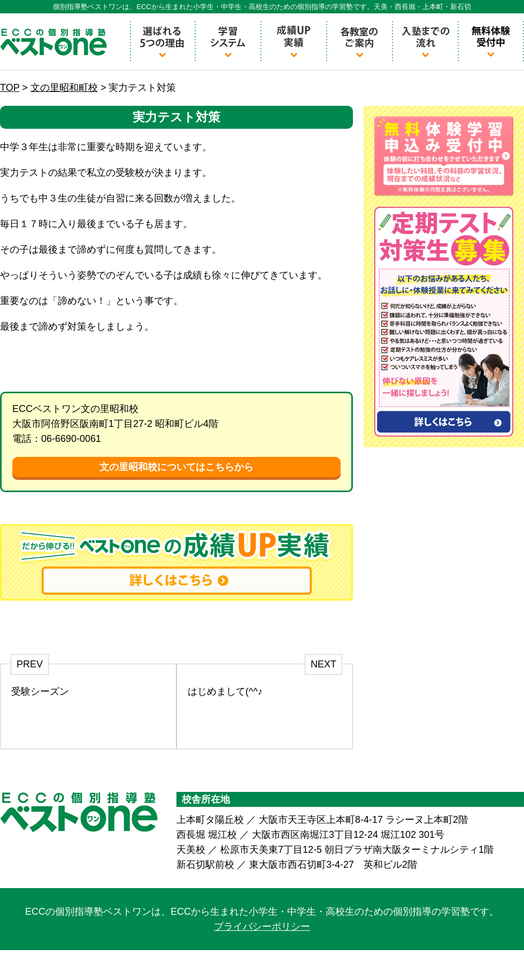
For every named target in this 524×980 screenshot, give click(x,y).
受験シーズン (40, 691)
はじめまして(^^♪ (225, 691)
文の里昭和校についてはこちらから (176, 467)
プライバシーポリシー (262, 927)
